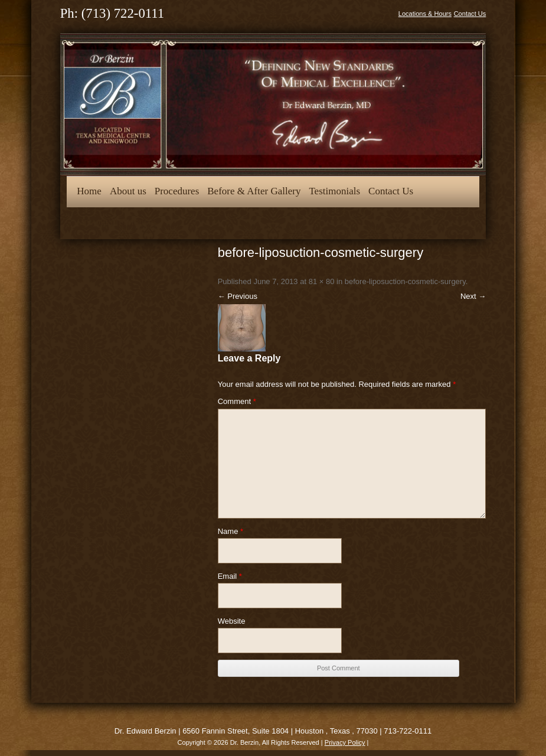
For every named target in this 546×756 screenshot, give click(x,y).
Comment (237, 401)
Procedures (177, 191)
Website (232, 621)
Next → (473, 296)
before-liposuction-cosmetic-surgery (405, 281)
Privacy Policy (345, 742)
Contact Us (470, 14)
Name (231, 531)
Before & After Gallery (254, 191)
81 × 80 (322, 281)
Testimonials (334, 191)
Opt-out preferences (117, 222)
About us (128, 191)
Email (230, 576)
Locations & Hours (425, 14)
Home (89, 191)
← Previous (238, 296)
